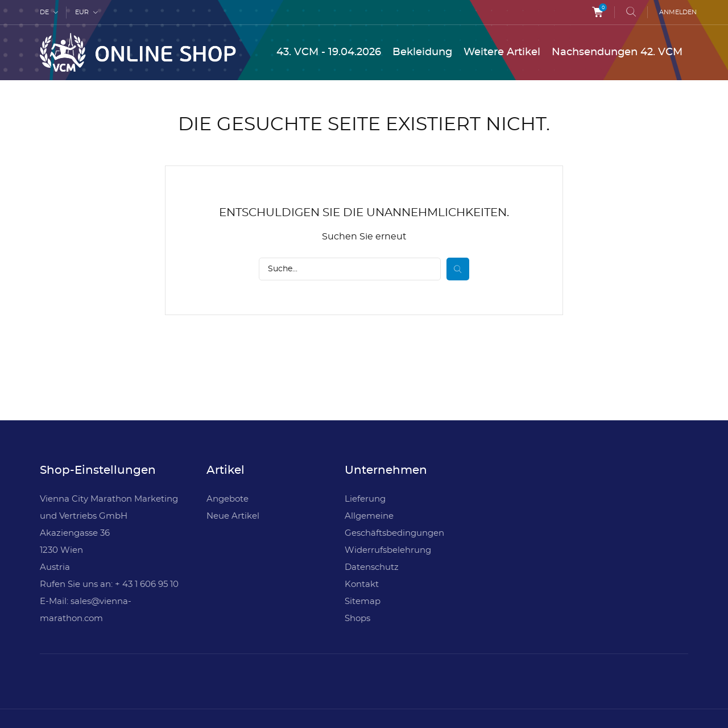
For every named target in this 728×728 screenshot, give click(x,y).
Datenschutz (372, 567)
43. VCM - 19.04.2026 (329, 52)
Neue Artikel (233, 516)
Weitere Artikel (502, 52)
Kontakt (362, 584)
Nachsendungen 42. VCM (617, 52)
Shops (357, 619)
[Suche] (350, 269)
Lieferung (365, 499)
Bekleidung (422, 52)
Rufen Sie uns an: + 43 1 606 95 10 (109, 584)
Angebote (227, 499)
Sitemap (363, 601)
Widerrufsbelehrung (388, 550)
